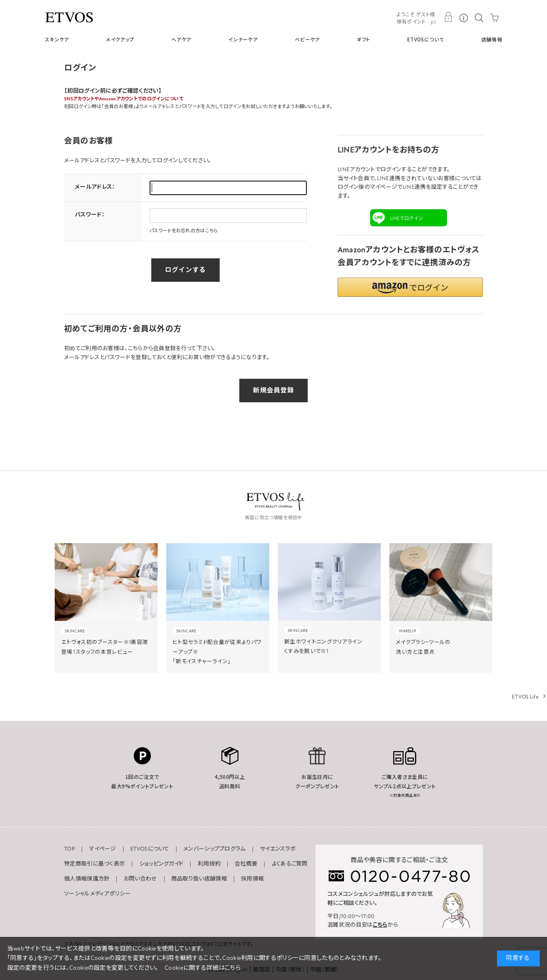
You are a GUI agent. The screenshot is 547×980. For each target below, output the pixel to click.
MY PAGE (448, 17)
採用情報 (252, 879)
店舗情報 (492, 39)
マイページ (103, 849)
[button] (410, 287)
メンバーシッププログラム (215, 849)
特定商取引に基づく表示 (94, 864)
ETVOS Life (525, 697)
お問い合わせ (141, 879)
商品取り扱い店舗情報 (199, 879)
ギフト (363, 39)
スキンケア (57, 39)
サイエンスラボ (278, 849)
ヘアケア (181, 39)
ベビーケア (307, 39)
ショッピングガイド (162, 864)
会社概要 (246, 864)
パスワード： (90, 215)
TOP (69, 849)
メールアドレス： (95, 187)
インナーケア (243, 39)
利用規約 (209, 864)
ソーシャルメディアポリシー (97, 894)
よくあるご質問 (290, 864)
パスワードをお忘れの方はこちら (184, 231)
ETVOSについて (426, 39)
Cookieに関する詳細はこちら (203, 968)
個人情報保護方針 (87, 879)
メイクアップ (120, 39)
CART (494, 17)
